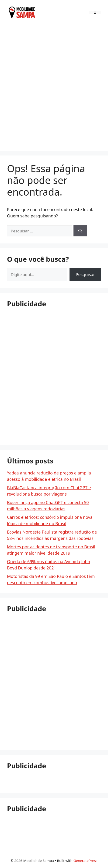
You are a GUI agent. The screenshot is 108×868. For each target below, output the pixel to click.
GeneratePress (85, 860)
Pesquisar (85, 274)
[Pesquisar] (80, 231)
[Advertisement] (54, 87)
